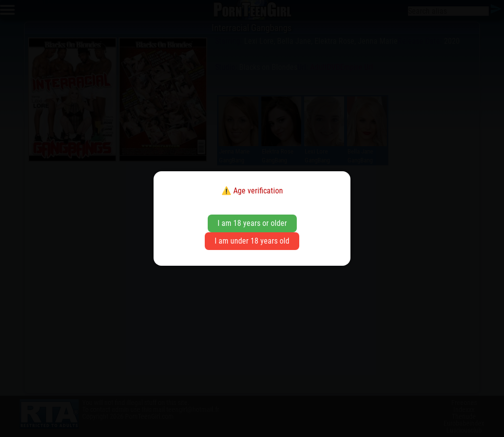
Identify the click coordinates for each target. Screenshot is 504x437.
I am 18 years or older (252, 223)
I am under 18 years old (252, 241)
